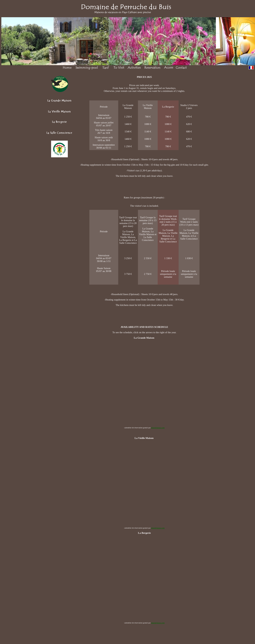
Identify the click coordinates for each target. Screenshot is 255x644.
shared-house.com (158, 428)
